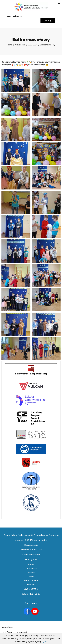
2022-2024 (33, 45)
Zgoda (45, 641)
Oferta (31, 577)
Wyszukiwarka (15, 16)
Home (10, 45)
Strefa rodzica (31, 581)
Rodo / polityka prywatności (15, 632)
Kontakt (31, 585)
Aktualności (20, 45)
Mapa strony (8, 627)
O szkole (31, 573)
